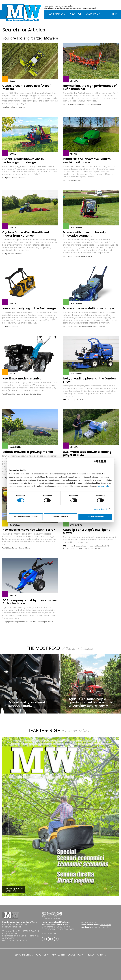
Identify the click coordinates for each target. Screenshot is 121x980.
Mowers (22, 107)
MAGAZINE (93, 14)
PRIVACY (90, 955)
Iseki (77, 400)
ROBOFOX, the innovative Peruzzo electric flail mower (87, 161)
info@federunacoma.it (13, 933)
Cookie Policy (104, 486)
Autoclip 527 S (96, 548)
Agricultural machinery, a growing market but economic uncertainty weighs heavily (91, 702)
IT (113, 14)
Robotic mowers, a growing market (28, 452)
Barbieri (83, 400)
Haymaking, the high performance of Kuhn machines (90, 87)
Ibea (76, 327)
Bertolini (33, 394)
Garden (90, 256)
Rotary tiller (11, 394)
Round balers (96, 105)
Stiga (87, 548)
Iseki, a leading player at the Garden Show (89, 380)
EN (117, 14)
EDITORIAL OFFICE (24, 955)
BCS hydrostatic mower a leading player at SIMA (87, 453)
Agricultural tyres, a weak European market (27, 704)
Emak (26, 394)
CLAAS (10, 107)
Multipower (84, 327)
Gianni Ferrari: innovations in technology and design (23, 161)
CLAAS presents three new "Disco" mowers (26, 87)
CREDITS (102, 955)
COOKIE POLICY (75, 955)
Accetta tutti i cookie (95, 517)
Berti (9, 327)
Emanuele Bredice (81, 546)
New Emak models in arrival (22, 378)
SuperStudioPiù (103, 546)
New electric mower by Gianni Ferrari (29, 530)
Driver (84, 256)
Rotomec (11, 254)
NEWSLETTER (58, 955)
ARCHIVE (76, 14)
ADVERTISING (42, 955)
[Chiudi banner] (111, 461)
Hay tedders (85, 105)
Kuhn (77, 105)
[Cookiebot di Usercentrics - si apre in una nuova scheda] (96, 461)
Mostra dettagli (101, 509)
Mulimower (93, 327)
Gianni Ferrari (12, 178)
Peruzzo (71, 181)
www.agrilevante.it (102, 927)
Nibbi (39, 394)
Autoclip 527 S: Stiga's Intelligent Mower (86, 531)
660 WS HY (49, 622)
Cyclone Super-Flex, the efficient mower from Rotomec (26, 234)
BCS (35, 622)
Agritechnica (12, 622)
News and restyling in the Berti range (29, 308)
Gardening (80, 548)
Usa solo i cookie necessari (26, 517)
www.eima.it (106, 925)
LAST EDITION (57, 14)
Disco (15, 107)
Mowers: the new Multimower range (88, 308)
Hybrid (70, 256)
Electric (21, 548)
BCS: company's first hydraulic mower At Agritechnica (30, 602)
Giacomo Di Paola (25, 622)
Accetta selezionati (60, 517)
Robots (70, 546)
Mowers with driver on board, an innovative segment (86, 234)
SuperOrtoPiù (69, 548)
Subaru (70, 327)
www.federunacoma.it (52, 933)
